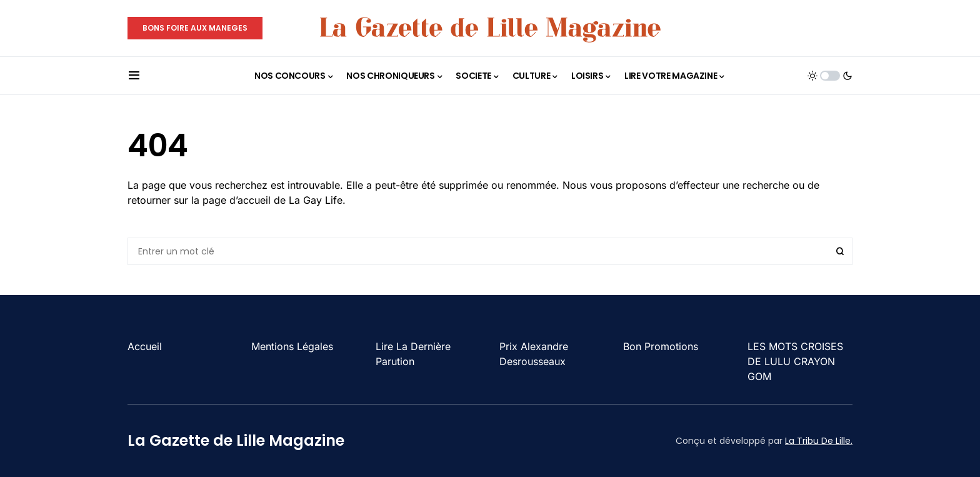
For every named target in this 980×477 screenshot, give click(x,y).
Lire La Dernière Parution (413, 354)
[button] (134, 76)
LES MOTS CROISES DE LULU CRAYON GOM (795, 361)
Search (840, 251)
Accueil (145, 346)
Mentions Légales (292, 346)
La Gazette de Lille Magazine (236, 440)
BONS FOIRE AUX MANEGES (195, 28)
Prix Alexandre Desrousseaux (534, 354)
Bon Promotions (661, 346)
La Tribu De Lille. (819, 441)
